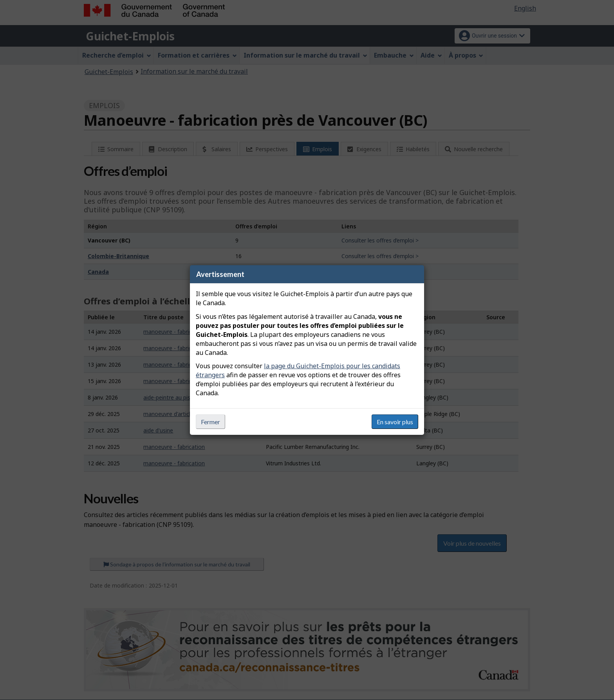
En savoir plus (395, 422)
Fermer (210, 422)
